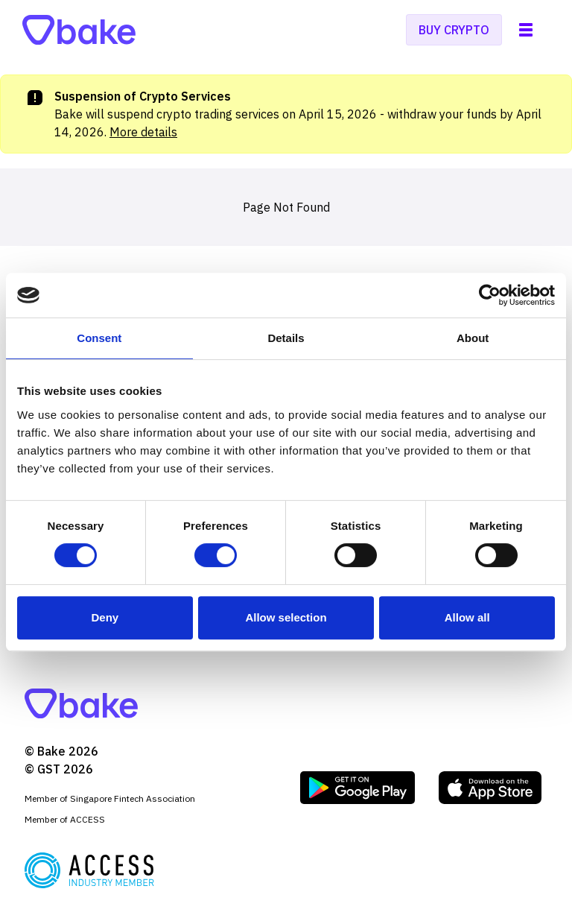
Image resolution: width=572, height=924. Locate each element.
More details (143, 132)
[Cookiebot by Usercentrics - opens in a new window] (490, 295)
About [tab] (473, 338)
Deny (105, 617)
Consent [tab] (99, 338)
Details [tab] (286, 338)
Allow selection (286, 617)
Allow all (467, 617)
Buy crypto (454, 30)
